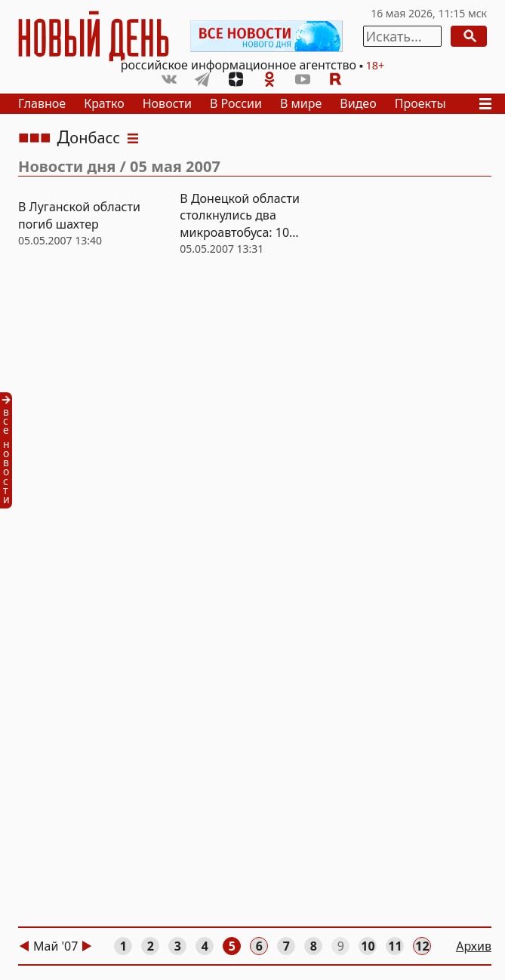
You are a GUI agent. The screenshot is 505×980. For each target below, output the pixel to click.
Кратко (104, 103)
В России (236, 103)
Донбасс (89, 138)
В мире (301, 103)
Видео (358, 103)
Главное (42, 103)
